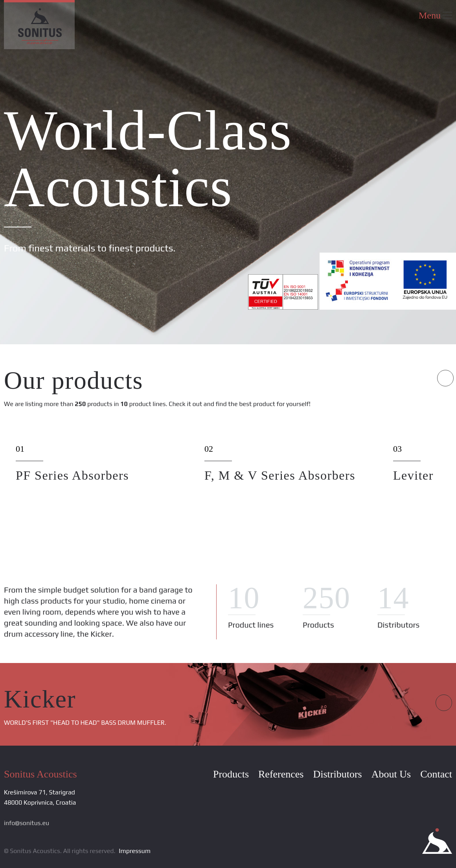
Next (445, 378)
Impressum (135, 851)
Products (231, 774)
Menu (435, 15)
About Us (391, 774)
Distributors (337, 774)
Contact (436, 774)
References (281, 774)
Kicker (40, 699)
